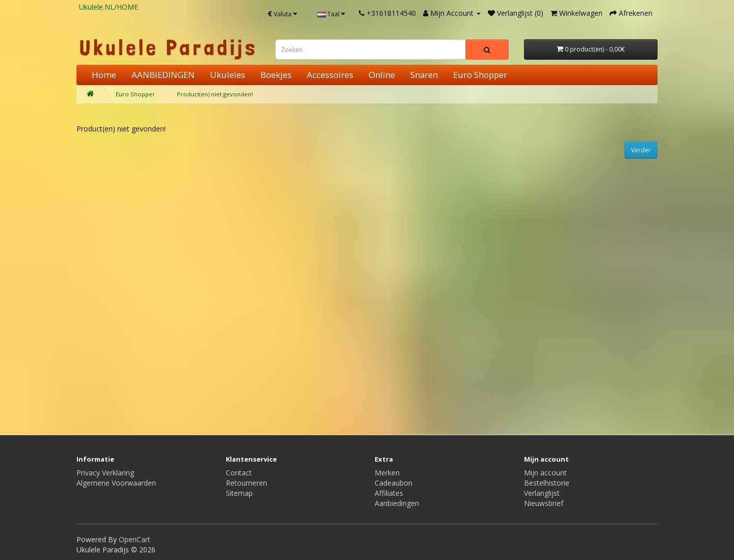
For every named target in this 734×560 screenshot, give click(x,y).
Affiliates (389, 493)
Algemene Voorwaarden (116, 483)
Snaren (424, 75)
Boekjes (276, 75)
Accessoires (330, 75)
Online (382, 75)
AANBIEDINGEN (163, 75)
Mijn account (545, 473)
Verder (641, 150)
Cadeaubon (394, 483)
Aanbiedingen (397, 503)
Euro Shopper (480, 75)
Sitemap (239, 493)
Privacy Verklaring (105, 473)
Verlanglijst (542, 493)
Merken (387, 473)
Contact (239, 473)
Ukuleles (228, 75)
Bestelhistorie (547, 483)
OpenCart (135, 539)
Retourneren (246, 483)
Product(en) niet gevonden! (215, 94)
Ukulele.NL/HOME (109, 7)
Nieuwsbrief (544, 503)
